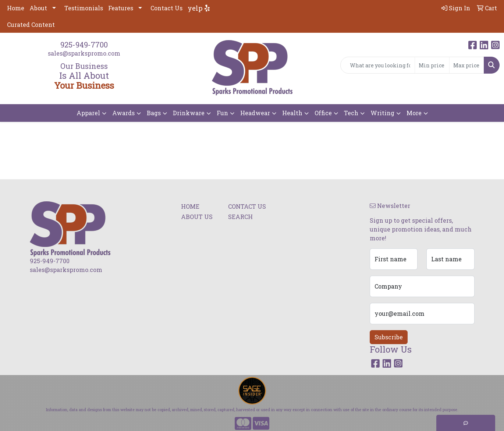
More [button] (414, 113)
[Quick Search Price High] (467, 65)
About (38, 8)
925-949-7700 (84, 45)
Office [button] (323, 113)
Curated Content (31, 24)
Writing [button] (382, 113)
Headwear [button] (255, 113)
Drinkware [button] (189, 113)
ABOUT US (197, 217)
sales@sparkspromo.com (84, 53)
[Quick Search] (378, 65)
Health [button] (292, 113)
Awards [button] (123, 113)
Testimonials (84, 8)
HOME (190, 206)
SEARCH (240, 217)
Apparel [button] (88, 113)
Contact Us (166, 8)
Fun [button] (222, 113)
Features (121, 8)
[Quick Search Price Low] (432, 65)
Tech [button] (351, 113)
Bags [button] (154, 113)
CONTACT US (247, 206)
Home (16, 8)
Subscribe (389, 337)
